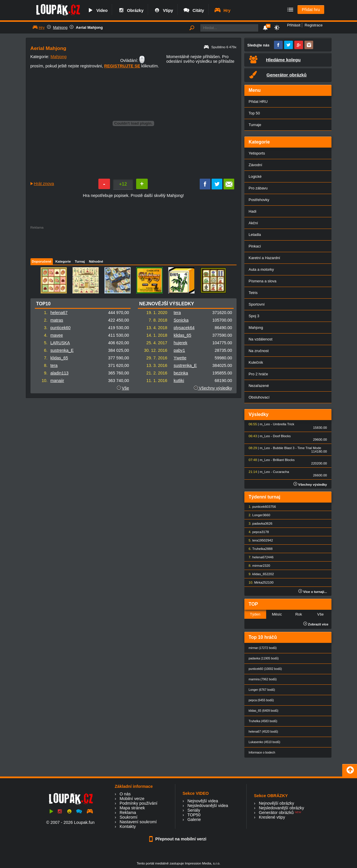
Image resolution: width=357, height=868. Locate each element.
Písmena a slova (263, 281)
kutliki (179, 381)
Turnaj (80, 261)
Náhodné (96, 261)
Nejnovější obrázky (277, 803)
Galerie (194, 819)
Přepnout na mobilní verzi (178, 839)
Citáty (193, 10)
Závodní (256, 165)
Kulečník (256, 362)
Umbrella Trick (284, 424)
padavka (259, 523)
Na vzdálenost (261, 339)
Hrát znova (44, 184)
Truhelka (259, 549)
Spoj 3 (254, 316)
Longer (257, 515)
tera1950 (259, 540)
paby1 (179, 350)
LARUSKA (60, 343)
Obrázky (131, 10)
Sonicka (181, 320)
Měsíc (277, 614)
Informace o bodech (262, 753)
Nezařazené (259, 386)
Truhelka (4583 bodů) (263, 721)
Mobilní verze (132, 799)
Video (97, 10)
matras (57, 320)
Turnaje (255, 125)
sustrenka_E (62, 350)
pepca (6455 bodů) (261, 700)
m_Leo (265, 424)
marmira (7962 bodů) (263, 679)
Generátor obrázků (276, 813)
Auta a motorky (261, 269)
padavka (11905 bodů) (264, 658)
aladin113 (59, 373)
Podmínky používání (138, 803)
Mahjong (60, 27)
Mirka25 (260, 582)
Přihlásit (294, 25)
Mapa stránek (132, 808)
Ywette (180, 358)
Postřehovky (259, 200)
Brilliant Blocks (284, 460)
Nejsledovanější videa (208, 806)
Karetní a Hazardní (265, 258)
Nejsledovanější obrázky (282, 808)
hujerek (180, 343)
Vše (126, 388)
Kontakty (128, 826)
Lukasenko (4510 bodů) (265, 742)
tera (54, 365)
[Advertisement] (133, 242)
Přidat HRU (258, 102)
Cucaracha (281, 472)
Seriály (194, 810)
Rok (299, 614)
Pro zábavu (258, 188)
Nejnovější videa (203, 801)
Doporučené (42, 261)
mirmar (257, 566)
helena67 (59, 313)
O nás (125, 794)
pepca (257, 532)
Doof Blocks (282, 436)
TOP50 (194, 815)
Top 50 (254, 113)
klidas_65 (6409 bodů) (264, 711)
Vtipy (163, 10)
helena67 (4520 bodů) (263, 732)
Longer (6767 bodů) (262, 690)
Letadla (255, 235)
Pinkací (255, 246)
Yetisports (257, 153)
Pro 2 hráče (258, 374)
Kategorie (63, 261)
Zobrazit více (316, 624)
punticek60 (61, 328)
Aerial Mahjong (89, 27)
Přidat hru (311, 10)
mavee (57, 335)
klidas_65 (59, 358)
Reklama (128, 813)
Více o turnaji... (313, 592)
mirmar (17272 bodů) (263, 648)
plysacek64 (184, 328)
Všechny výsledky (213, 388)
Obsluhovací (259, 397)
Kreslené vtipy (272, 817)
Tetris (253, 293)
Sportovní (257, 304)
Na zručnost (259, 351)
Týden (255, 614)
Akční (253, 223)
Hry (222, 10)
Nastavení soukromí (138, 822)
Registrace (314, 25)
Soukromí (129, 817)
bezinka (181, 373)
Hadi (253, 211)
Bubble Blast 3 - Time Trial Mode (297, 448)
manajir (57, 381)
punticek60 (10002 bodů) (265, 669)
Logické (255, 176)
